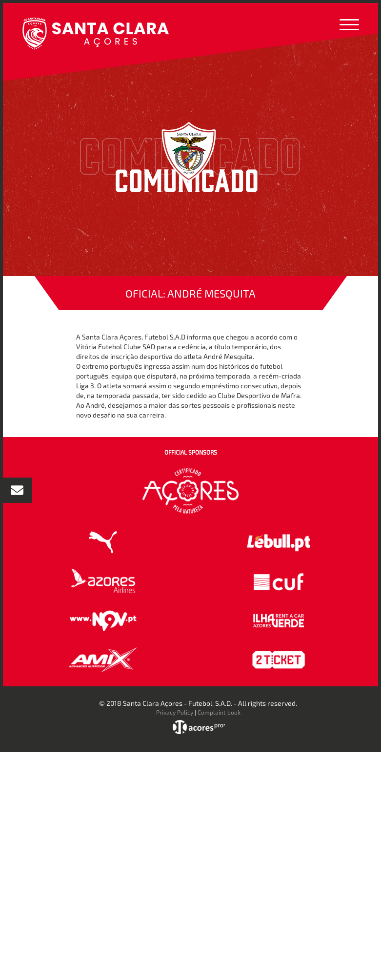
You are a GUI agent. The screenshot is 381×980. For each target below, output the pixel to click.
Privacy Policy (175, 712)
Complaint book (219, 712)
